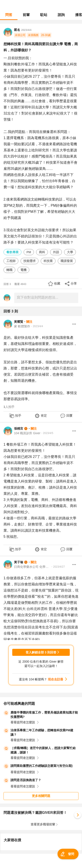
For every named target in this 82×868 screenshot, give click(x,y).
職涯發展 (67, 261)
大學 (70, 252)
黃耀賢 (19, 322)
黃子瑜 (19, 562)
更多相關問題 (41, 796)
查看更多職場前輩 (43, 824)
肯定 (44, 416)
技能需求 (30, 261)
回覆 (69, 416)
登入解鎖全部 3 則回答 (41, 652)
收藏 (57, 283)
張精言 (19, 429)
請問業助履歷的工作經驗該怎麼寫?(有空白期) (42, 766)
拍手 (18, 416)
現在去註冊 (56, 679)
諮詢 (61, 15)
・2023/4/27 (58, 567)
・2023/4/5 (47, 433)
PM (29, 252)
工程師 (11, 261)
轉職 (9, 270)
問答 (9, 15)
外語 (56, 252)
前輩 (26, 15)
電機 (23, 270)
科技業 (48, 261)
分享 (74, 283)
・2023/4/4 (37, 326)
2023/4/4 (26, 30)
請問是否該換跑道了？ (26, 780)
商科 (42, 252)
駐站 (44, 15)
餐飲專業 (12, 252)
